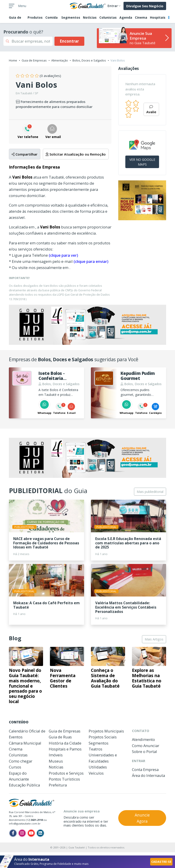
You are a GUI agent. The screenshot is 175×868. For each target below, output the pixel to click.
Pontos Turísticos (64, 779)
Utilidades (98, 767)
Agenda (126, 17)
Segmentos (71, 17)
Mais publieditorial (150, 492)
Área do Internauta (148, 775)
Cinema (141, 17)
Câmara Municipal (25, 743)
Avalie (151, 110)
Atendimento (143, 739)
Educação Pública (24, 785)
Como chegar (21, 761)
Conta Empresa (145, 769)
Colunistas (108, 17)
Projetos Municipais (106, 731)
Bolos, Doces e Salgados (89, 60)
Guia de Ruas (60, 737)
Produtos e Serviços (66, 773)
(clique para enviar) (91, 261)
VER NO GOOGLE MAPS (142, 162)
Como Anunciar (146, 746)
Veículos (96, 773)
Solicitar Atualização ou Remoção (76, 154)
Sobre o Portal (144, 751)
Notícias (90, 17)
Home (13, 60)
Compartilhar (24, 154)
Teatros (95, 749)
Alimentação (60, 60)
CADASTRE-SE (161, 862)
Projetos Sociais (103, 737)
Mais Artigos (154, 639)
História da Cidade (65, 743)
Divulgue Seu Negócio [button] (145, 6)
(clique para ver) (63, 255)
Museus (56, 761)
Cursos (15, 767)
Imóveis (56, 755)
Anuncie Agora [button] (142, 818)
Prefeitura (58, 785)
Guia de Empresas (34, 60)
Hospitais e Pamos (65, 749)
